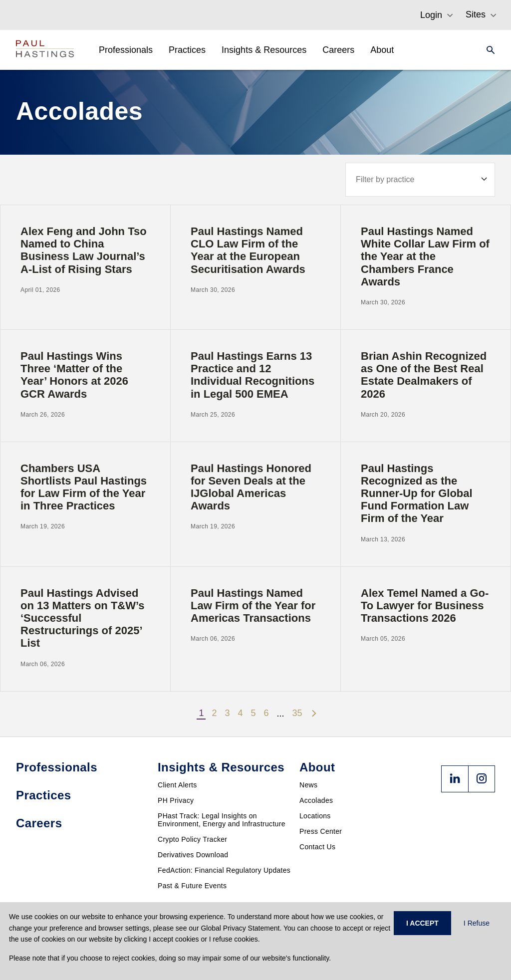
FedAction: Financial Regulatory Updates (224, 870)
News (308, 785)
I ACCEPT (422, 923)
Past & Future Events (192, 886)
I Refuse (477, 923)
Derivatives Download (193, 855)
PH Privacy (176, 800)
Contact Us (317, 847)
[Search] (488, 50)
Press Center (321, 831)
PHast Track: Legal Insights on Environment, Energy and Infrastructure (222, 820)
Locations (315, 816)
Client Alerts (177, 785)
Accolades (316, 800)
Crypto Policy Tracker (192, 839)
